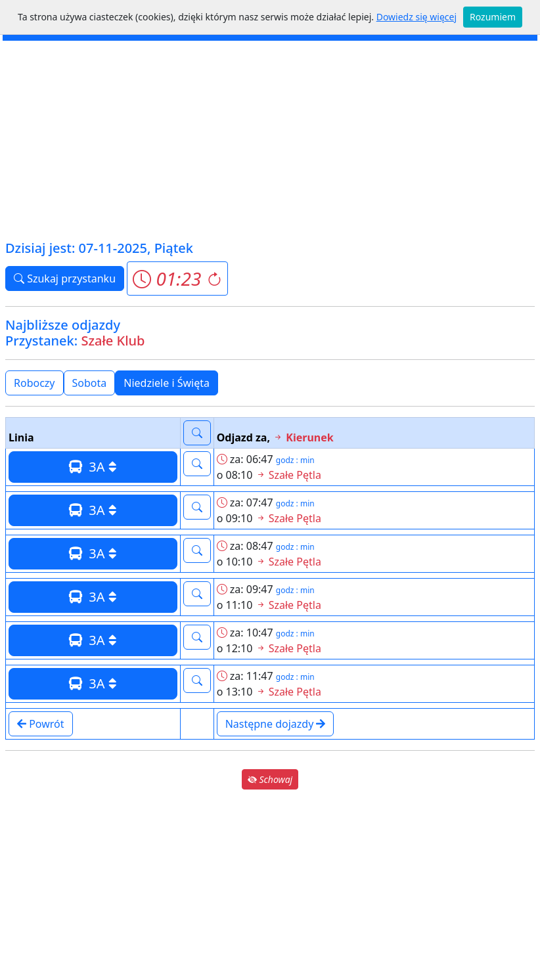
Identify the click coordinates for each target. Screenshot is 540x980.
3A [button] (93, 467)
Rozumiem (493, 17)
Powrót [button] (41, 724)
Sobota (90, 383)
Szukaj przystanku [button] (65, 278)
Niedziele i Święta (167, 383)
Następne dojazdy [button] (276, 724)
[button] (177, 278)
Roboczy (34, 383)
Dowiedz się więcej (416, 17)
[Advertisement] (270, 139)
